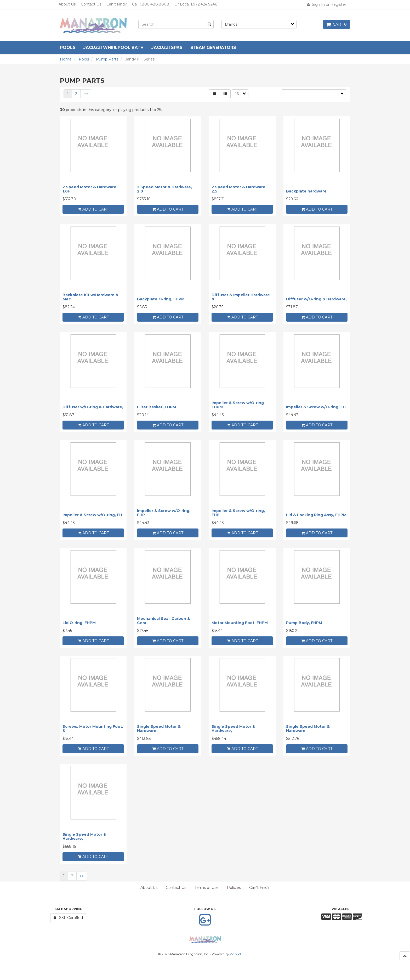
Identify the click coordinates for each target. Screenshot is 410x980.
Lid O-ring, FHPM (79, 623)
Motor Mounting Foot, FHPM (240, 623)
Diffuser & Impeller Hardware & (241, 297)
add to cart (93, 209)
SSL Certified (68, 918)
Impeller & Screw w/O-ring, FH (316, 407)
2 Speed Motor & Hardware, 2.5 (239, 189)
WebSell (236, 954)
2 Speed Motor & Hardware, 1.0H (90, 189)
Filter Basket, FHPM (156, 407)
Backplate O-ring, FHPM (161, 299)
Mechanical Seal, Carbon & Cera (164, 621)
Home (66, 59)
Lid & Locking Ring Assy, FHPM (316, 515)
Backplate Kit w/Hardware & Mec (90, 297)
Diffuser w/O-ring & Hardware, (316, 299)
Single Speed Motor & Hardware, (159, 728)
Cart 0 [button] (337, 24)
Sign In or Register (327, 4)
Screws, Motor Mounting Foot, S (93, 728)
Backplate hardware (306, 191)
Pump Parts (107, 59)
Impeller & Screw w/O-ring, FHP (164, 513)
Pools (84, 59)
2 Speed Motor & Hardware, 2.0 (164, 189)
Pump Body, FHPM (304, 623)
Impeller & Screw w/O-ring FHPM (238, 405)
